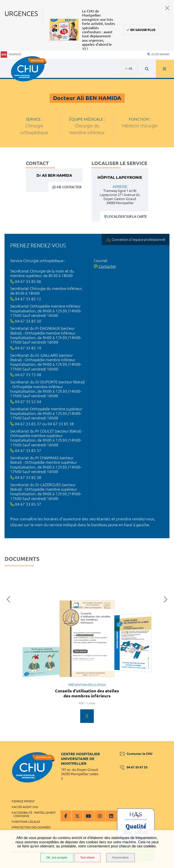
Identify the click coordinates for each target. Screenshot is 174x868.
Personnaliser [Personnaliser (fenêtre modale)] (120, 858)
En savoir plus (143, 30)
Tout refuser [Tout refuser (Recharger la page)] (88, 858)
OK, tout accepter (57, 858)
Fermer (167, 8)
